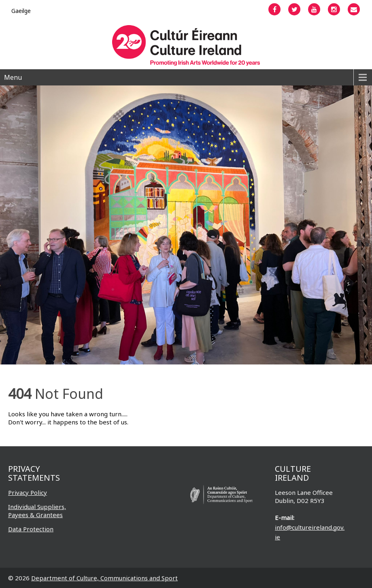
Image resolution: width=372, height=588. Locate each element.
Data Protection (31, 529)
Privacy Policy (28, 492)
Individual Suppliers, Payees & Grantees (37, 511)
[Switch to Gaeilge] (21, 11)
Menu (13, 77)
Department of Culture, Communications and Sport (104, 578)
